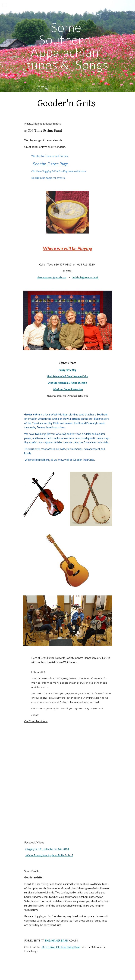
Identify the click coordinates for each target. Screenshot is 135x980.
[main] (67, 46)
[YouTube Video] (67, 756)
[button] (4, 5)
